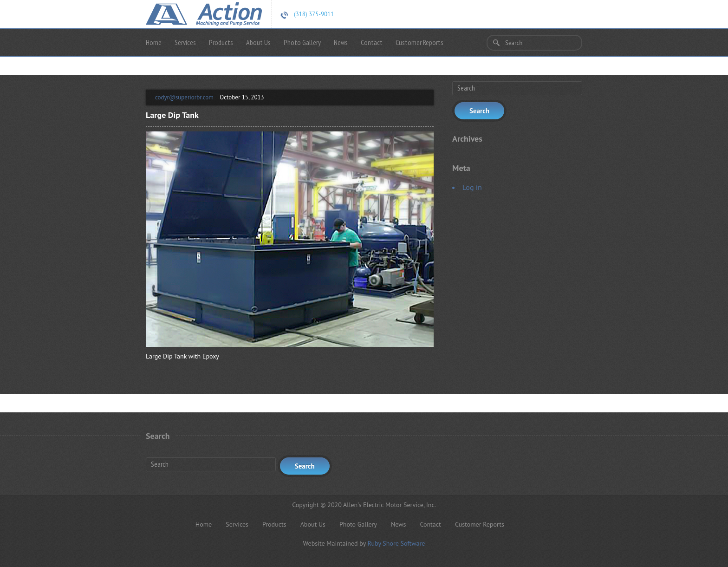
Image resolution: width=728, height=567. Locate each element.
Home (154, 42)
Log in (472, 187)
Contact (372, 42)
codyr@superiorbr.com (184, 97)
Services (185, 42)
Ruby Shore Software (396, 543)
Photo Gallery (302, 42)
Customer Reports (419, 42)
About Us (258, 42)
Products (221, 42)
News (341, 42)
